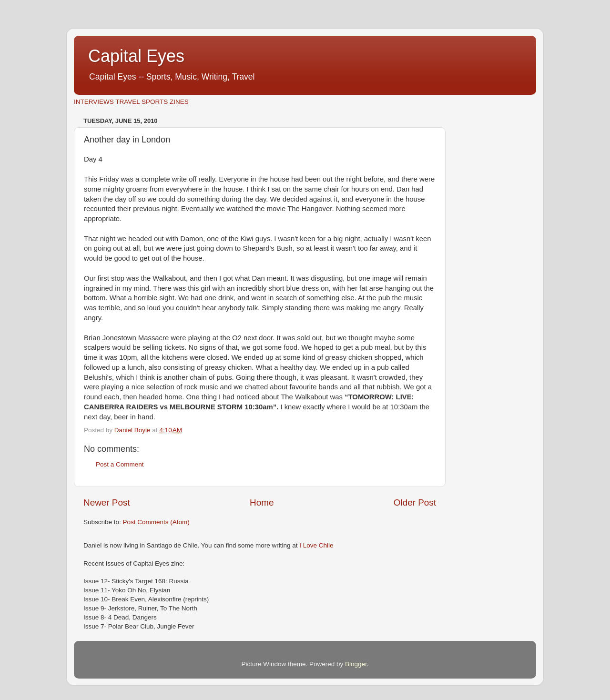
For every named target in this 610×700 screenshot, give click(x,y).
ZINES (179, 102)
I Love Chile (316, 545)
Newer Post (107, 502)
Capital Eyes (136, 56)
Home (262, 502)
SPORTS (155, 102)
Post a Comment (120, 464)
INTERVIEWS (94, 102)
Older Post (415, 502)
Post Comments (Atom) (156, 522)
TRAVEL (127, 102)
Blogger (356, 664)
